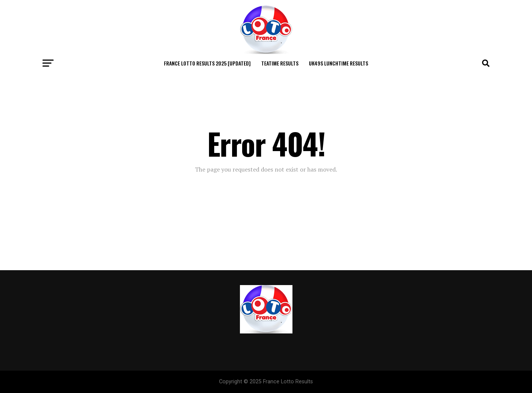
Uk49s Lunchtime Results (338, 63)
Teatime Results (280, 63)
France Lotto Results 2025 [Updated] (207, 63)
